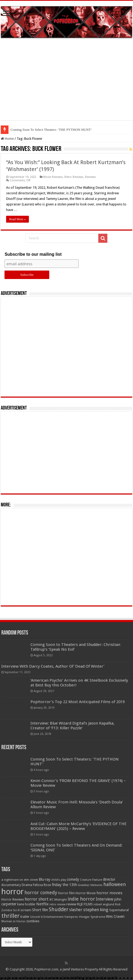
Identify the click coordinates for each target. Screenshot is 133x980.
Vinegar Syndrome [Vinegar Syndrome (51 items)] (92, 917)
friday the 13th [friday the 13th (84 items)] (65, 885)
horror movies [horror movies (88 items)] (109, 893)
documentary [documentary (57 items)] (11, 885)
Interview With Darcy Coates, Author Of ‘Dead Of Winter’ (53, 666)
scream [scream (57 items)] (26, 910)
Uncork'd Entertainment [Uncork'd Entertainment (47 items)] (47, 917)
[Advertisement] (66, 83)
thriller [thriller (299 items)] (10, 916)
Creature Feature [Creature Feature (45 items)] (91, 880)
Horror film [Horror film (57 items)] (66, 893)
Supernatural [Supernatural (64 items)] (119, 910)
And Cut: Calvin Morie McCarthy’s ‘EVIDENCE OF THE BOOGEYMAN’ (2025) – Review (78, 826)
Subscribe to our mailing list (33, 254)
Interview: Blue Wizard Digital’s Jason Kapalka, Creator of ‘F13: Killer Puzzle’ (72, 726)
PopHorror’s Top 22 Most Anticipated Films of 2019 (78, 702)
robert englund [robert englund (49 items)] (104, 904)
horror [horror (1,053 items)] (12, 892)
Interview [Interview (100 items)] (105, 899)
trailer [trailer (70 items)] (25, 917)
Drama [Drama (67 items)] (27, 885)
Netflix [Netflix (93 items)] (43, 904)
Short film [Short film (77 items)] (40, 910)
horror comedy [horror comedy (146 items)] (41, 893)
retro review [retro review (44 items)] (57, 904)
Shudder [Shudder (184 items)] (59, 909)
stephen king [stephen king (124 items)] (96, 910)
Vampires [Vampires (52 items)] (71, 917)
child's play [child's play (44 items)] (59, 880)
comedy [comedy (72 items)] (73, 879)
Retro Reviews (74, 177)
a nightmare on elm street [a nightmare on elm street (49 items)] (20, 880)
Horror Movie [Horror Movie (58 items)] (86, 893)
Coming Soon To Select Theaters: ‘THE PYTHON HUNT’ (51, 130)
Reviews (90, 177)
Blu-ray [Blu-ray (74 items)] (45, 879)
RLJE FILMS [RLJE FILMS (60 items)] (85, 904)
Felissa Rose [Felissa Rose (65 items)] (42, 885)
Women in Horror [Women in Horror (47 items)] (13, 921)
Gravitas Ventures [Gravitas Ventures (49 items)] (90, 885)
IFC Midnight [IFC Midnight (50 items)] (58, 900)
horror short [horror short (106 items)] (37, 899)
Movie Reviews (53, 177)
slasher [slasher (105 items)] (76, 910)
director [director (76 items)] (109, 879)
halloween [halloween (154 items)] (115, 884)
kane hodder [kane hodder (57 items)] (26, 904)
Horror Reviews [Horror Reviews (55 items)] (13, 900)
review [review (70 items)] (71, 904)
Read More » (18, 219)
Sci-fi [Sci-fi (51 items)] (16, 910)
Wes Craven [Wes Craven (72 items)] (115, 916)
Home (7, 139)
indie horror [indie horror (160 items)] (81, 899)
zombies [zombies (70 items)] (33, 921)
